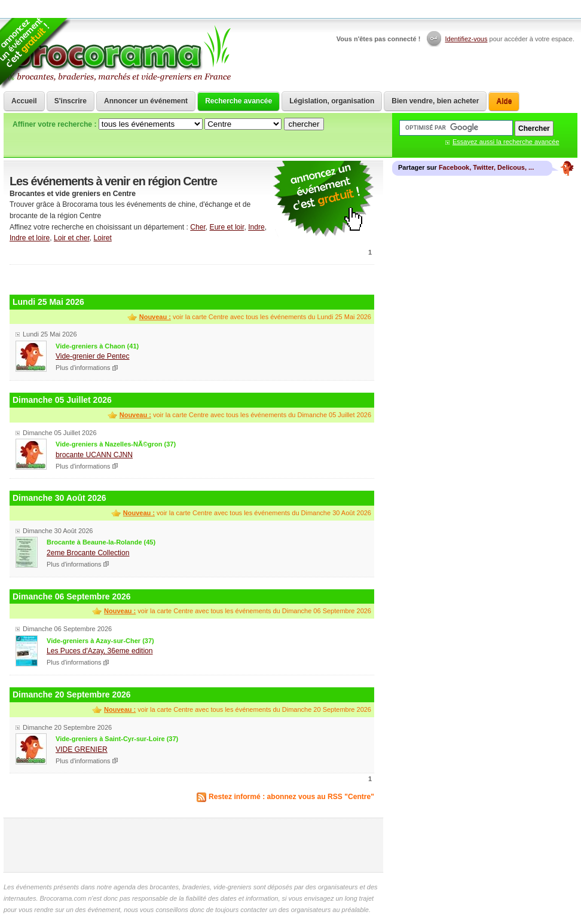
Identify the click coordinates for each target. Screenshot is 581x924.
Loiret (103, 238)
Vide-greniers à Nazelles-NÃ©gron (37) (116, 444)
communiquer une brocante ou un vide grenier (323, 199)
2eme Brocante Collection (88, 553)
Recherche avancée (238, 101)
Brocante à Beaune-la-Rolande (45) (101, 542)
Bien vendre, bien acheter (435, 101)
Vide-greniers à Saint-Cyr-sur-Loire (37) (117, 739)
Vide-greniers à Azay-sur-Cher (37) (100, 641)
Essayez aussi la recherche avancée (506, 142)
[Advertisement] (192, 278)
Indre (256, 227)
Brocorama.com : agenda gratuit (118, 54)
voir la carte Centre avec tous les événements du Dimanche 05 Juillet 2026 (245, 415)
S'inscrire (71, 101)
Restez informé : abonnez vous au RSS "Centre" (291, 797)
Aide (504, 101)
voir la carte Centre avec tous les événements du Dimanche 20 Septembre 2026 (238, 709)
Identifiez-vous (467, 39)
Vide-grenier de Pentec (92, 356)
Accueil (24, 101)
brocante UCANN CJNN (94, 455)
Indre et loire (30, 238)
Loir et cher (72, 238)
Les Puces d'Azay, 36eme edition (100, 651)
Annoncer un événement (146, 101)
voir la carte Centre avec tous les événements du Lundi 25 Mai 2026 (255, 317)
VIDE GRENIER (82, 749)
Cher (198, 227)
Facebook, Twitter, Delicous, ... (486, 167)
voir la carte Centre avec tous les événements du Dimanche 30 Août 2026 (247, 513)
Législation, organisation (332, 101)
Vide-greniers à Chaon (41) (97, 346)
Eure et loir (227, 227)
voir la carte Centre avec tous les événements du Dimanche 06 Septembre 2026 (238, 611)
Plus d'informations (83, 368)
